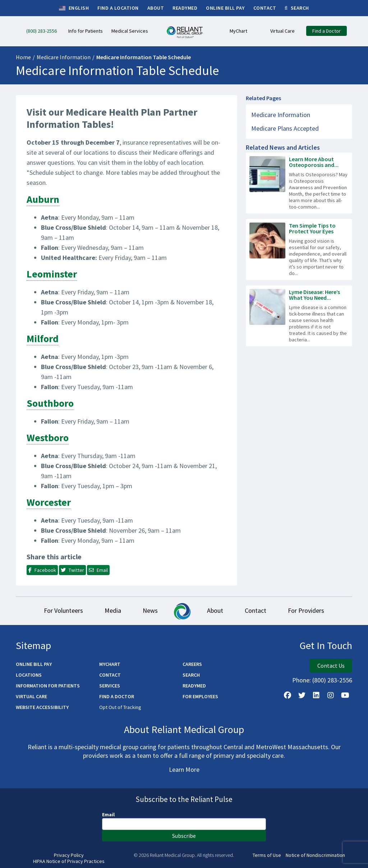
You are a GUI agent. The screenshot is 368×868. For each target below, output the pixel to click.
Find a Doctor (117, 696)
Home (23, 57)
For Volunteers (63, 610)
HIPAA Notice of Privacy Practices (69, 861)
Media (113, 610)
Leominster (52, 274)
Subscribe (184, 836)
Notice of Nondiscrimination (315, 855)
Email (108, 815)
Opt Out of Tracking (120, 707)
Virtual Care (31, 696)
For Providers (306, 610)
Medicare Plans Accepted (285, 128)
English (74, 8)
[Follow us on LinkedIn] (316, 695)
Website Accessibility (42, 707)
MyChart (110, 664)
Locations (29, 675)
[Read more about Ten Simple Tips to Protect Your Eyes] (299, 249)
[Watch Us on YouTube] (345, 695)
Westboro (48, 438)
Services (110, 686)
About (215, 610)
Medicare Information (64, 57)
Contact (256, 610)
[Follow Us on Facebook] (287, 695)
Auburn (43, 199)
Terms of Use (267, 855)
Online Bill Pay (34, 664)
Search (191, 675)
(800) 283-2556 (332, 680)
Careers (192, 664)
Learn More (184, 769)
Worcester (49, 502)
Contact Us (331, 666)
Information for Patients (48, 686)
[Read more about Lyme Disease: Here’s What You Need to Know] (299, 316)
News (150, 610)
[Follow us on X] (302, 695)
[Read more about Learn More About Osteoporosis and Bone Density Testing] (299, 183)
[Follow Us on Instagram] (331, 695)
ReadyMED (194, 686)
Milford (43, 339)
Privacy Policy (69, 855)
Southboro (50, 403)
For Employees (200, 696)
